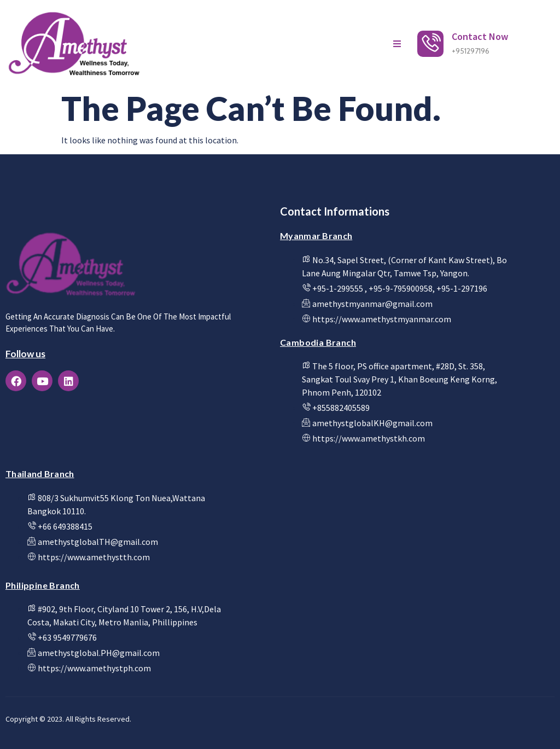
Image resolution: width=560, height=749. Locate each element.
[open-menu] (397, 44)
